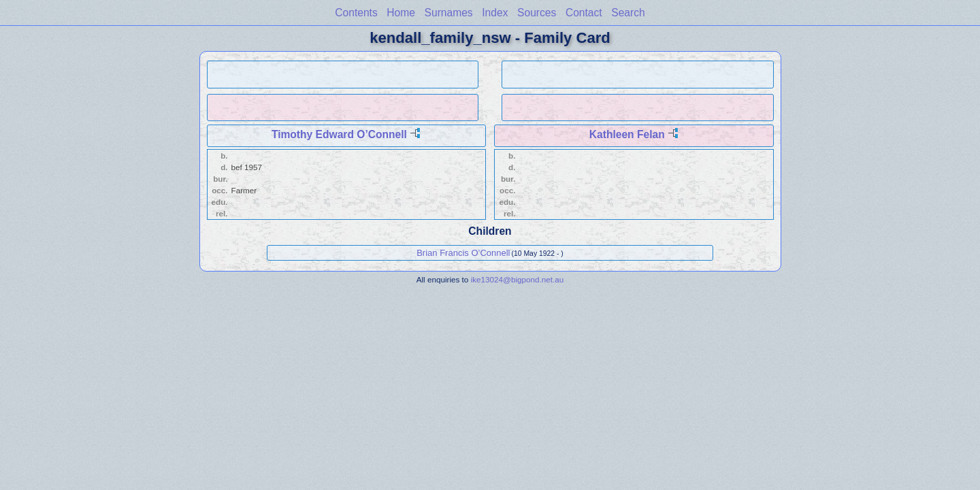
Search (628, 13)
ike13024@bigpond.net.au (518, 279)
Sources (537, 13)
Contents (356, 13)
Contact (584, 13)
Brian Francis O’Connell (463, 253)
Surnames (449, 13)
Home (401, 13)
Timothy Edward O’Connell (339, 134)
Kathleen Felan (627, 134)
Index (495, 13)
